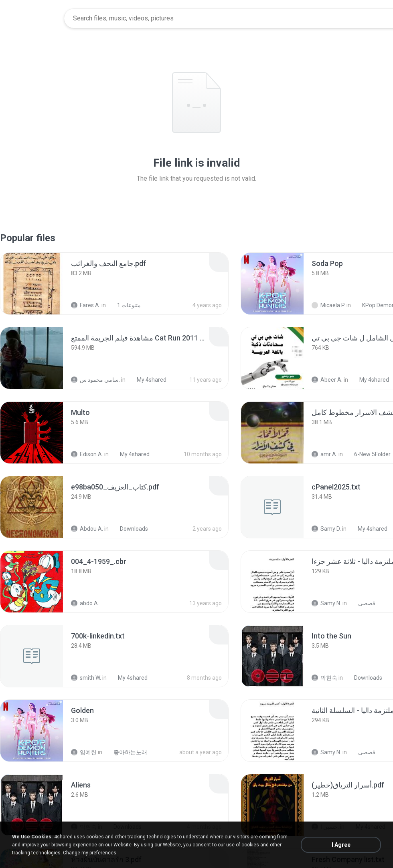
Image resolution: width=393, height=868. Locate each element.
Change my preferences (90, 853)
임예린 (84, 752)
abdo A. (85, 603)
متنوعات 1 (125, 305)
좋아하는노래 (126, 752)
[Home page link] (32, 18)
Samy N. (326, 603)
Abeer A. (327, 380)
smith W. (86, 678)
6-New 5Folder (368, 454)
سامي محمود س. (95, 380)
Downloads (130, 529)
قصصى (362, 603)
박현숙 (324, 678)
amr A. (324, 454)
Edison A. (87, 454)
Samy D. (326, 529)
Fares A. (86, 305)
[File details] (32, 284)
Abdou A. (87, 529)
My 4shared (147, 380)
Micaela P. (328, 305)
